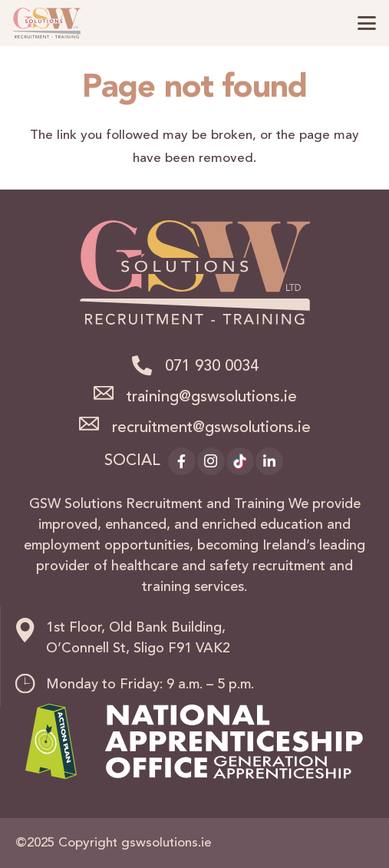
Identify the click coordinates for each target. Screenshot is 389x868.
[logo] (47, 23)
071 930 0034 (212, 367)
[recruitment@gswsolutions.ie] (95, 424)
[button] (366, 23)
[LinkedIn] (269, 461)
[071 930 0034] (147, 365)
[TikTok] (240, 461)
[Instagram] (211, 461)
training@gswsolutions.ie (212, 398)
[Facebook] (182, 461)
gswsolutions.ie (166, 843)
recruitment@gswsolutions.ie (211, 428)
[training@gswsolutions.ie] (109, 393)
